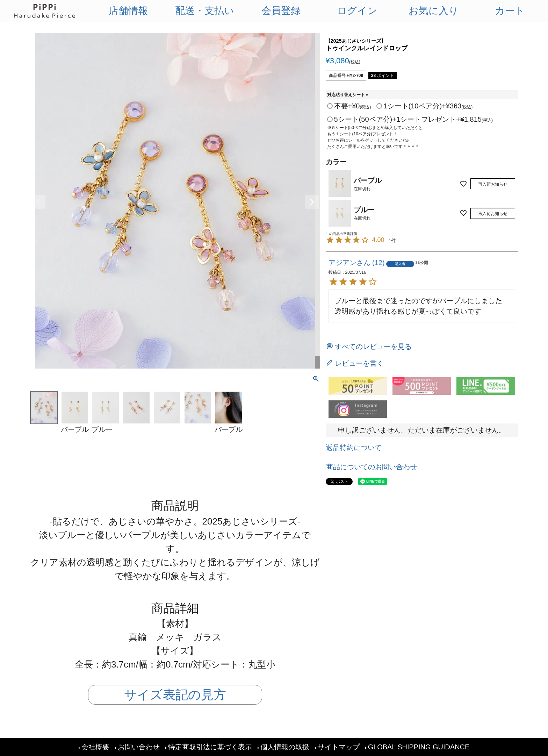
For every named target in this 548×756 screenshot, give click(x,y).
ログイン (357, 11)
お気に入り (434, 11)
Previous (38, 202)
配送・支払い (205, 11)
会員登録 (281, 11)
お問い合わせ (138, 747)
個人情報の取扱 (284, 747)
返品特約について (354, 448)
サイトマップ (338, 747)
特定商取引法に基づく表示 (210, 747)
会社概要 (95, 747)
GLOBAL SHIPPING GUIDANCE (419, 747)
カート (510, 11)
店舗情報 (128, 11)
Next (312, 202)
